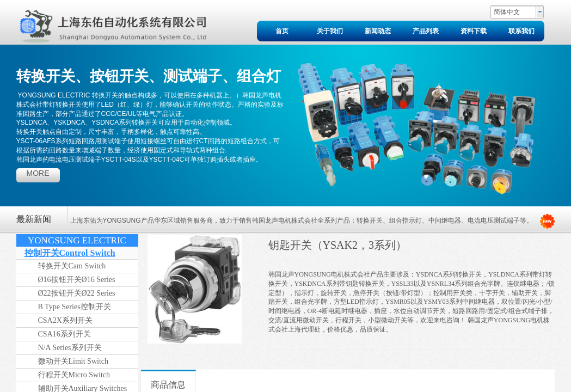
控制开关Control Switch (70, 253)
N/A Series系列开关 (70, 348)
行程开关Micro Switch (74, 375)
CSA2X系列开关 (65, 320)
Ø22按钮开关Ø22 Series (77, 293)
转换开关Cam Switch (72, 266)
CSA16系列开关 (65, 334)
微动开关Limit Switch (73, 361)
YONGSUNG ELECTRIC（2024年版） (77, 241)
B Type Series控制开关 (75, 307)
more (38, 173)
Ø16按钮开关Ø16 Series (77, 280)
